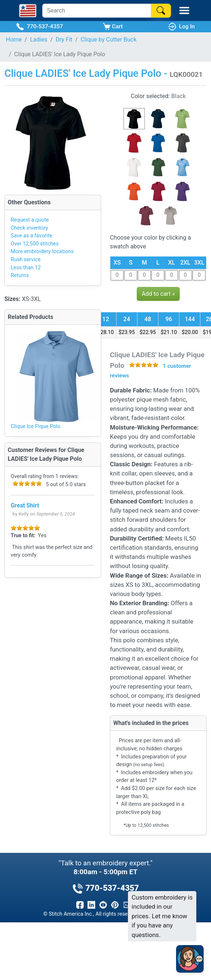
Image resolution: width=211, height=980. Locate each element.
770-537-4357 (40, 27)
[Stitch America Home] (28, 11)
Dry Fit (64, 40)
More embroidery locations (42, 252)
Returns (20, 275)
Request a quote (30, 220)
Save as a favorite (31, 236)
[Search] (97, 11)
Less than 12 (26, 268)
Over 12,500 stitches (35, 244)
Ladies (39, 40)
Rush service (26, 260)
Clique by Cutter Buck (108, 40)
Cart (113, 27)
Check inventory (29, 228)
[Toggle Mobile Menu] (184, 10)
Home (14, 40)
